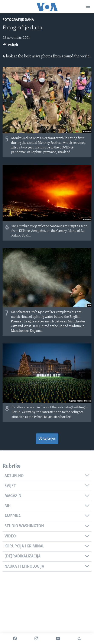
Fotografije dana (18, 20)
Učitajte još (47, 439)
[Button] (10, 46)
